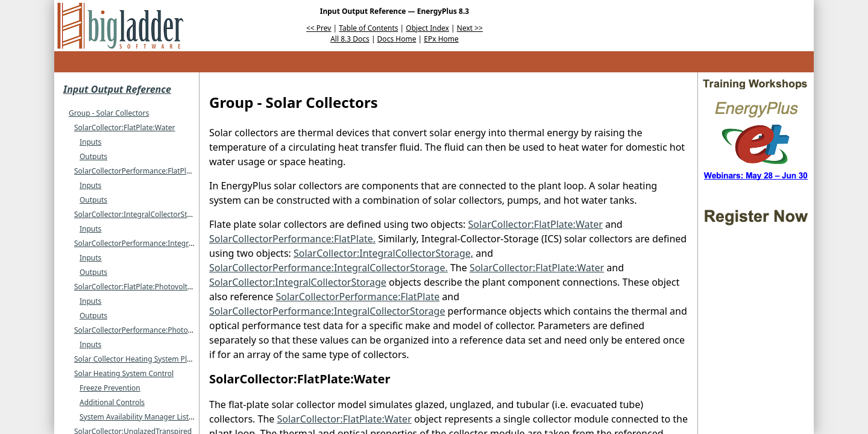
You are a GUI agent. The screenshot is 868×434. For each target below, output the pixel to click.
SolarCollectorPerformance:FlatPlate (136, 171)
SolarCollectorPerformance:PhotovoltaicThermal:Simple (168, 330)
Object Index (427, 28)
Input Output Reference (117, 89)
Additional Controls (112, 402)
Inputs (90, 142)
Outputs (93, 156)
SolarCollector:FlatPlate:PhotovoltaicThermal (149, 287)
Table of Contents (368, 28)
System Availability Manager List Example (149, 417)
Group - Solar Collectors (109, 113)
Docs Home (397, 39)
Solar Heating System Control (124, 373)
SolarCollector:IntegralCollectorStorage (140, 214)
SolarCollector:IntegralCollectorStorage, (383, 253)
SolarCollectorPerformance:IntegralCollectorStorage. (329, 268)
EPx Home (441, 39)
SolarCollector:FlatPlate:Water (124, 127)
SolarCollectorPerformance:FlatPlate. (292, 239)
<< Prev (319, 28)
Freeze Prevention (110, 388)
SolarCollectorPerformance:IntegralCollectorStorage (163, 243)
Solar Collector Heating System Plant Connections (158, 359)
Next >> (470, 28)
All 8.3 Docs (350, 39)
